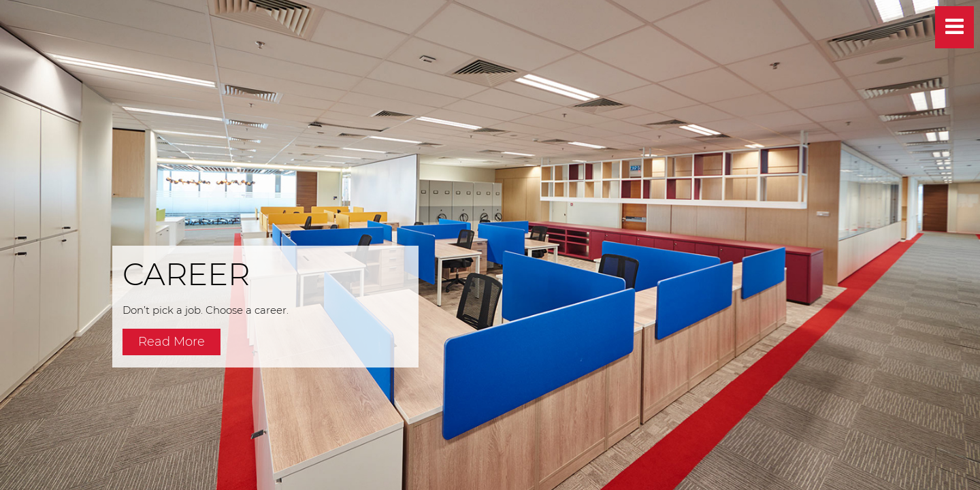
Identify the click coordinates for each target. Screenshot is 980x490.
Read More (171, 342)
